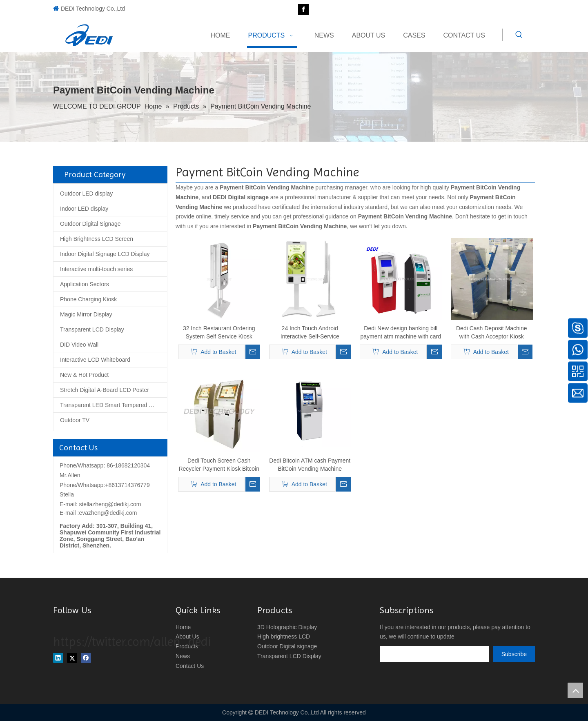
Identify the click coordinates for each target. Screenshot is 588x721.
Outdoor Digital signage (287, 646)
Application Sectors (85, 284)
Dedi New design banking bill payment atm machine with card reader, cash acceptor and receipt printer (401, 333)
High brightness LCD (284, 636)
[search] (434, 654)
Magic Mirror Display (86, 314)
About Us (187, 636)
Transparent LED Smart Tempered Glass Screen (114, 405)
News (183, 656)
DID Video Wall (79, 345)
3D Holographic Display (287, 627)
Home (183, 627)
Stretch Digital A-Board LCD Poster (105, 390)
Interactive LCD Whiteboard (95, 360)
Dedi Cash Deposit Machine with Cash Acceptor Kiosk (492, 332)
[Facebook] (303, 9)
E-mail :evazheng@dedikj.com (98, 513)
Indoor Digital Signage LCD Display (105, 254)
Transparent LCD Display (92, 329)
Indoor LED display (84, 209)
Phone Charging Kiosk (88, 299)
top (575, 690)
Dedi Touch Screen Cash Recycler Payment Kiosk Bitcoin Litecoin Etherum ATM (219, 465)
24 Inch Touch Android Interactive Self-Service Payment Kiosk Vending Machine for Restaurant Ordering (310, 333)
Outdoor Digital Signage (90, 224)
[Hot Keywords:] (519, 35)
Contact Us (190, 666)
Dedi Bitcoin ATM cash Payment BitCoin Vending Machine (310, 465)
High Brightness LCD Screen (97, 239)
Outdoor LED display (86, 194)
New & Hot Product (84, 375)
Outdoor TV (75, 420)
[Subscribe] (514, 654)
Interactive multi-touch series (96, 269)
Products (187, 646)
